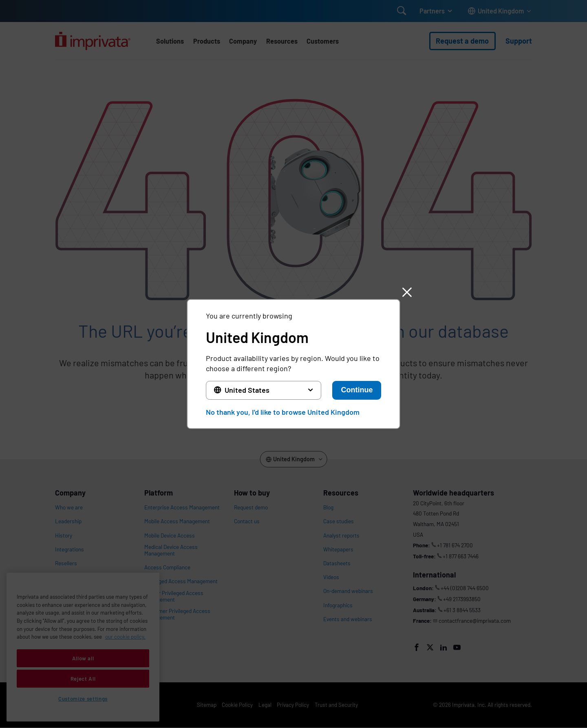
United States (247, 390)
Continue (357, 390)
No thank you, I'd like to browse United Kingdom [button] (283, 412)
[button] (407, 292)
